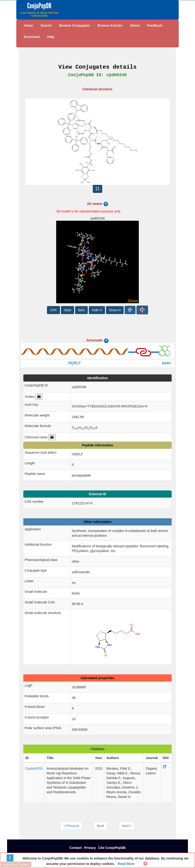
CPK (53, 310)
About (135, 25)
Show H (115, 310)
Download (32, 37)
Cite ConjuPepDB (112, 848)
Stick (68, 310)
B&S (81, 310)
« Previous (71, 826)
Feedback (155, 25)
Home (28, 25)
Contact (76, 848)
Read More (125, 864)
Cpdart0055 (34, 768)
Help (51, 37)
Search (46, 25)
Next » (127, 826)
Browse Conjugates (74, 25)
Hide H (97, 310)
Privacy (90, 848)
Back (100, 826)
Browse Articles (110, 25)
